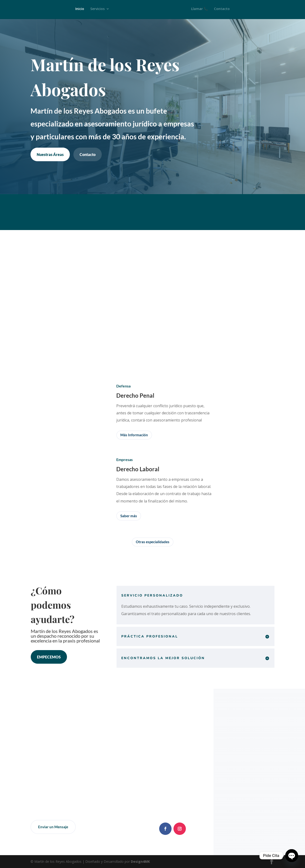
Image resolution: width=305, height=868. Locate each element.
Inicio (78, 10)
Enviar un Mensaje (53, 827)
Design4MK (140, 861)
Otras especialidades (153, 542)
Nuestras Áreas (50, 154)
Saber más (129, 516)
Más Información (134, 435)
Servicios (96, 10)
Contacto (224, 10)
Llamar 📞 (201, 10)
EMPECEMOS (49, 657)
